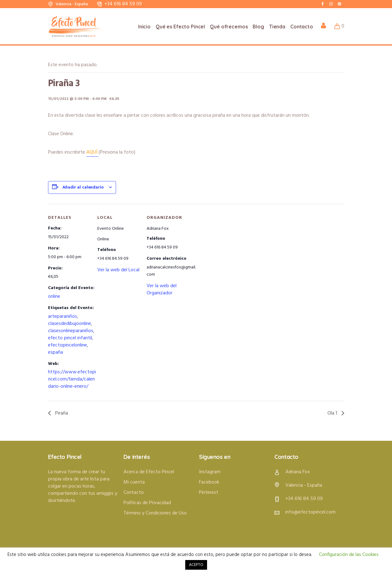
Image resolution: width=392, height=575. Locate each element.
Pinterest (209, 493)
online (54, 297)
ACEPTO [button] (196, 565)
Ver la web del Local (118, 270)
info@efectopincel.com (310, 512)
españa (56, 352)
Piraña (61, 413)
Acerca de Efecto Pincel (149, 472)
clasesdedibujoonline (70, 324)
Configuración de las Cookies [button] (349, 555)
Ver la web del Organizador (162, 290)
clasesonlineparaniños (71, 331)
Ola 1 (333, 413)
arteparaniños (63, 317)
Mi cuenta (134, 482)
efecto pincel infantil (70, 338)
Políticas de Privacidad (147, 503)
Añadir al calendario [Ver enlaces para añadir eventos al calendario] (83, 187)
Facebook (209, 482)
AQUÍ (92, 152)
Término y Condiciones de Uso (155, 513)
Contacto (134, 493)
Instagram (210, 472)
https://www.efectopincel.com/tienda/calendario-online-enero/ (72, 379)
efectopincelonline (68, 345)
